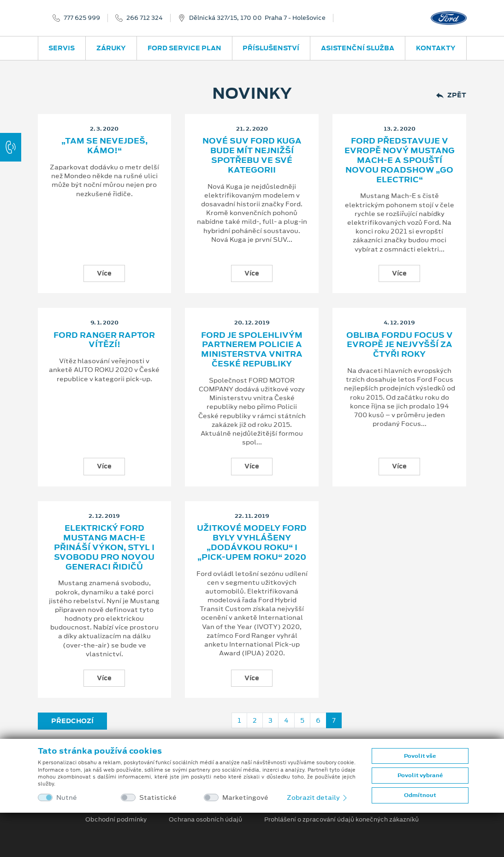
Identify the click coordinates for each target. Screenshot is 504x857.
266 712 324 (145, 18)
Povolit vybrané (420, 775)
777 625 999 (82, 18)
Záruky (111, 48)
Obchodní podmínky (116, 820)
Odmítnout (420, 795)
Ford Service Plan (184, 48)
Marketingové (245, 798)
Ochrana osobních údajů (205, 820)
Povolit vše (420, 756)
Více (104, 273)
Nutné (67, 798)
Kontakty (436, 48)
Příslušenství (271, 48)
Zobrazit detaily (318, 797)
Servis (62, 48)
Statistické (158, 798)
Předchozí (72, 721)
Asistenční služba (358, 48)
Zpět (451, 95)
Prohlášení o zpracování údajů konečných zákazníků (341, 820)
